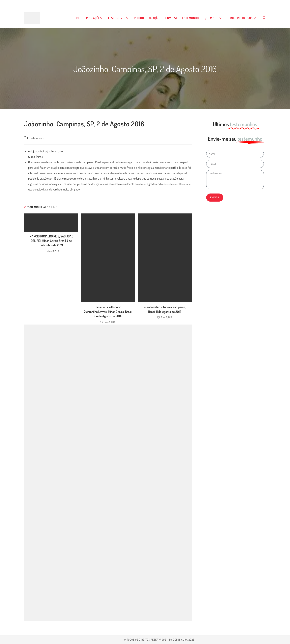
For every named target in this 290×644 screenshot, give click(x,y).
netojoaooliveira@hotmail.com (46, 151)
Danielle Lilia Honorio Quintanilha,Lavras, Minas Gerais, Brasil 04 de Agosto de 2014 (108, 312)
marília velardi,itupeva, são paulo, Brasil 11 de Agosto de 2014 (165, 309)
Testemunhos (37, 138)
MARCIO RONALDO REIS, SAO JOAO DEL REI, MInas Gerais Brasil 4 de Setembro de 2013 (51, 241)
